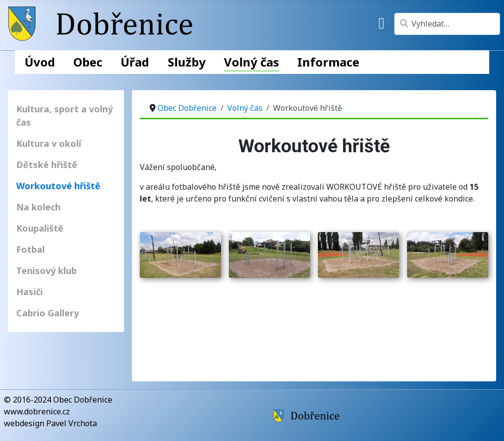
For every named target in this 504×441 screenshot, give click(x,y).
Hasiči (30, 292)
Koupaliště (40, 228)
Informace (328, 62)
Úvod (40, 62)
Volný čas (252, 62)
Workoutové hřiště (58, 186)
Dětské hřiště (47, 165)
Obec (88, 62)
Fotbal (31, 249)
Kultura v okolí (49, 143)
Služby (187, 62)
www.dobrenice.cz (37, 411)
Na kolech (38, 207)
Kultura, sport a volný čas (64, 116)
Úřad (135, 62)
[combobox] (447, 24)
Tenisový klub (47, 271)
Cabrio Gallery (47, 313)
